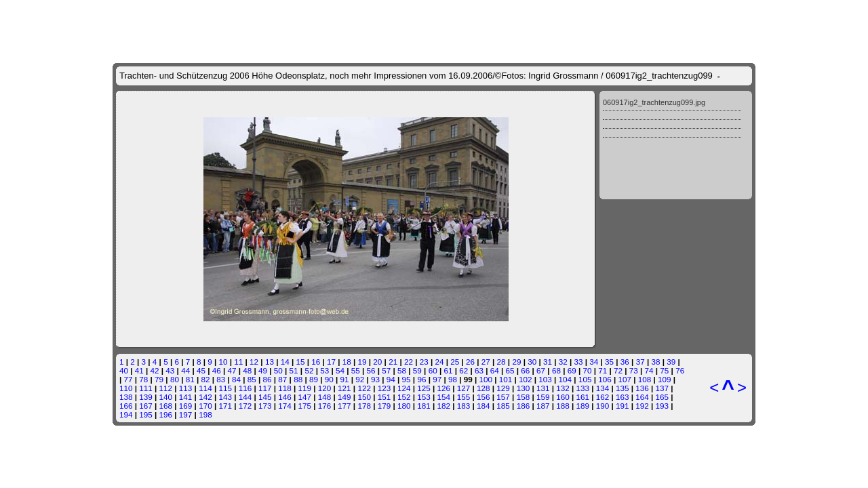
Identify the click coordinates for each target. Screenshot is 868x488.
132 (563, 388)
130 (524, 388)
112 (166, 388)
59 (417, 370)
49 (263, 370)
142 (205, 397)
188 (563, 406)
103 (545, 379)
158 (524, 397)
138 (126, 397)
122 (364, 388)
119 (305, 388)
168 (166, 406)
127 (464, 388)
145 (265, 397)
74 (649, 370)
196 (166, 414)
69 (572, 370)
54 (340, 370)
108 (645, 379)
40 (124, 370)
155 (464, 397)
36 (625, 362)
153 (424, 397)
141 (186, 397)
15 (300, 362)
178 (364, 406)
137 (663, 388)
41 (139, 370)
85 (252, 379)
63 (479, 370)
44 (185, 370)
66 (525, 370)
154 (444, 397)
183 (464, 406)
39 (671, 362)
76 (680, 370)
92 (360, 379)
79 (159, 379)
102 (526, 379)
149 (344, 397)
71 (603, 370)
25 (455, 362)
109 (665, 379)
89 (314, 379)
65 (510, 370)
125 (424, 388)
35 (609, 362)
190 (603, 406)
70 (587, 370)
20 (377, 362)
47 (232, 370)
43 (170, 370)
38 (655, 362)
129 (503, 388)
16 (316, 362)
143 (225, 397)
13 (270, 362)
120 (325, 388)
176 (325, 406)
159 (543, 397)
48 (247, 370)
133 (583, 388)
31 (548, 362)
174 (285, 406)
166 (126, 406)
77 (129, 379)
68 (556, 370)
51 (294, 370)
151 (384, 397)
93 (375, 379)
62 (463, 370)
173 (265, 406)
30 (532, 362)
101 (506, 379)
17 (331, 362)
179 (384, 406)
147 (305, 397)
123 (384, 388)
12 (254, 362)
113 (186, 388)
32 (563, 362)
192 (642, 406)
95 (407, 379)
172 (245, 406)
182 (444, 406)
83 (221, 379)
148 (325, 397)
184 (484, 406)
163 (623, 397)
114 (205, 388)
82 (205, 379)
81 (190, 379)
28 (501, 362)
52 (309, 370)
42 (155, 370)
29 (516, 362)
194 (126, 414)
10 (223, 362)
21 (393, 362)
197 (186, 414)
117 (265, 388)
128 (484, 388)
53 (324, 370)
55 (356, 370)
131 (543, 388)
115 (225, 388)
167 (146, 406)
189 (583, 406)
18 (347, 362)
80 (175, 379)
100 (486, 379)
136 (642, 388)
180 (404, 406)
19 (362, 362)
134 (603, 388)
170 (205, 406)
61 (448, 370)
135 (623, 388)
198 (205, 414)
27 (486, 362)
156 (484, 397)
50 (278, 370)
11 (238, 362)
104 (566, 379)
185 (503, 406)
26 (470, 362)
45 (201, 370)
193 (663, 406)
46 (217, 370)
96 (421, 379)
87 (282, 379)
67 (541, 370)
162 (603, 397)
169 (186, 406)
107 (625, 379)
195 (146, 414)
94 (391, 379)
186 (524, 406)
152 (404, 397)
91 (344, 379)
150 (364, 397)
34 (594, 362)
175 (305, 406)
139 (146, 397)
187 (543, 406)
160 (563, 397)
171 (225, 406)
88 (298, 379)
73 (634, 370)
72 (618, 370)
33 (579, 362)
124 (404, 388)
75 (664, 370)
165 (663, 397)
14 (285, 362)
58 (402, 370)
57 (386, 370)
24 (439, 362)
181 (424, 406)
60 (433, 370)
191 (623, 406)
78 (143, 379)
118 (285, 388)
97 (437, 379)
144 (245, 397)
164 (642, 397)
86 (268, 379)
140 (166, 397)
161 (583, 397)
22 (409, 362)
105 (585, 379)
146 (285, 397)
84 (236, 379)
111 (146, 388)
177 (344, 406)
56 (371, 370)
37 (640, 362)
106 (605, 379)
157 (503, 397)
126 (444, 388)
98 (453, 379)
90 (329, 379)
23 (424, 362)
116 (245, 388)
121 (344, 388)
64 (495, 370)
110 (126, 388)
